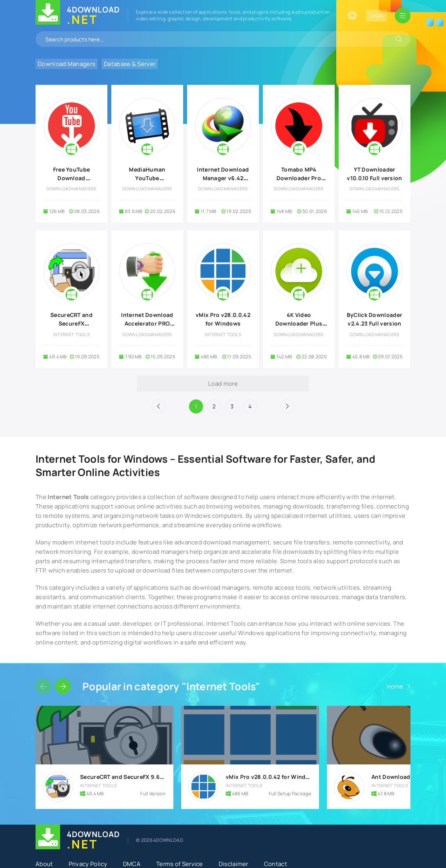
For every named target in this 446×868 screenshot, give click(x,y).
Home (395, 686)
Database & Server (130, 64)
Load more (223, 384)
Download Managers (67, 64)
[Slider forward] (63, 686)
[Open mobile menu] (403, 16)
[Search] (399, 39)
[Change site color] (352, 16)
